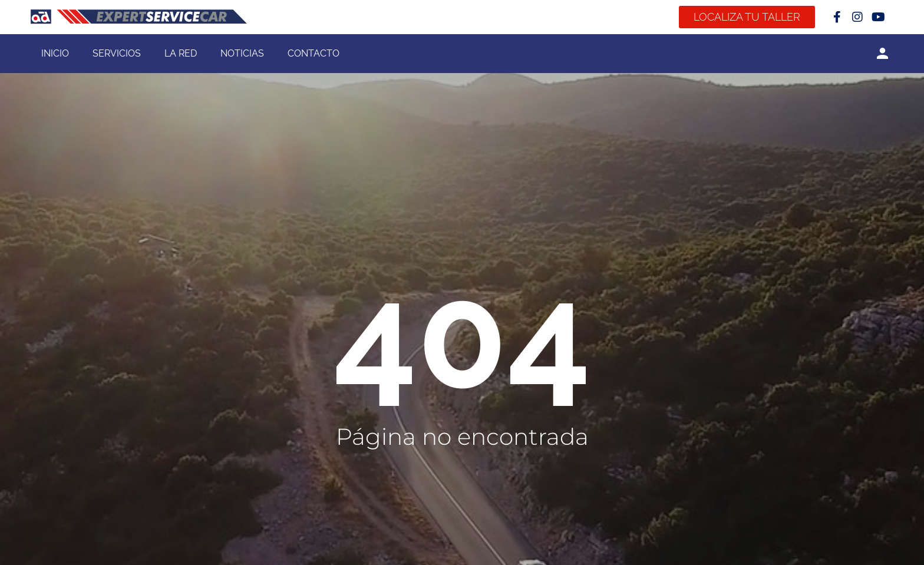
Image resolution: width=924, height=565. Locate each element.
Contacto (313, 53)
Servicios (117, 53)
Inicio (55, 53)
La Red (181, 53)
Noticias (242, 53)
